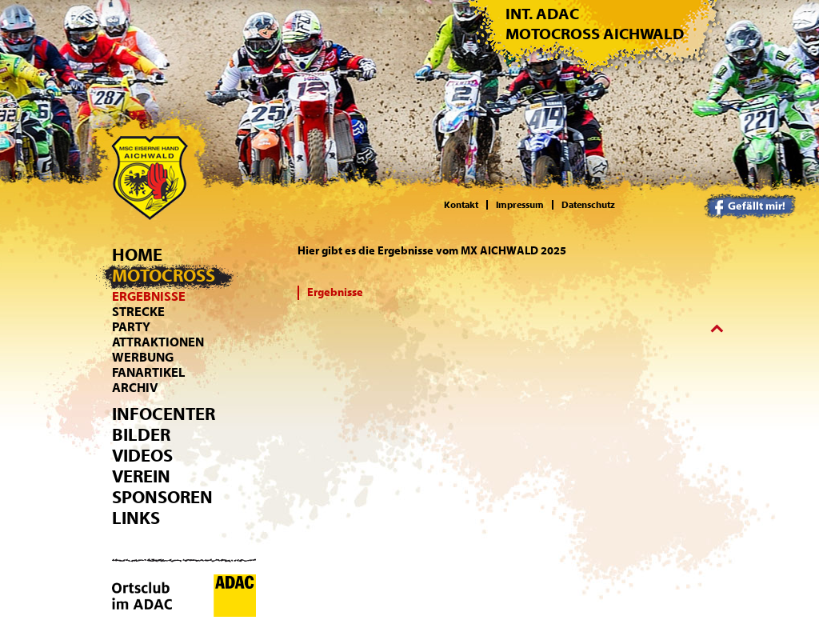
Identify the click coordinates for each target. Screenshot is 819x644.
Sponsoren (162, 498)
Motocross (164, 276)
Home (137, 255)
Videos (142, 456)
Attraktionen (158, 342)
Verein (141, 477)
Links (136, 518)
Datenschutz (588, 205)
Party (131, 327)
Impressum (520, 205)
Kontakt (461, 205)
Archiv (135, 388)
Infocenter (164, 414)
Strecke (138, 312)
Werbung (143, 358)
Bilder (141, 435)
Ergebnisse (149, 297)
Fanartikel (148, 373)
